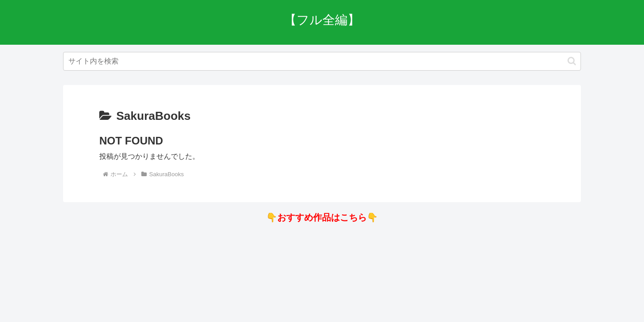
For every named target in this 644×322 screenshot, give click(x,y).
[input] (322, 61)
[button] (572, 61)
